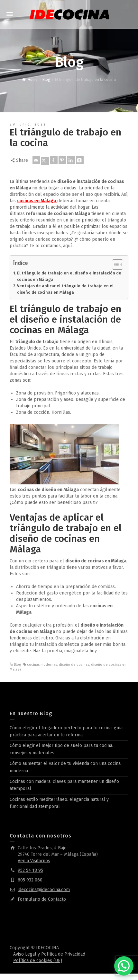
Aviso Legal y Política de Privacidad (49, 954)
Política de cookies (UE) (38, 961)
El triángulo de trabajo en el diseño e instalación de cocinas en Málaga (69, 276)
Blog (17, 665)
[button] (124, 966)
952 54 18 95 (30, 870)
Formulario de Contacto (42, 899)
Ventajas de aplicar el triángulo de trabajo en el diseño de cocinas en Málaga (65, 289)
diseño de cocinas (74, 665)
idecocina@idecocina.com (44, 890)
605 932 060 (30, 880)
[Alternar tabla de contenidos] (114, 265)
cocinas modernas (42, 665)
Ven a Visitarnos (34, 861)
